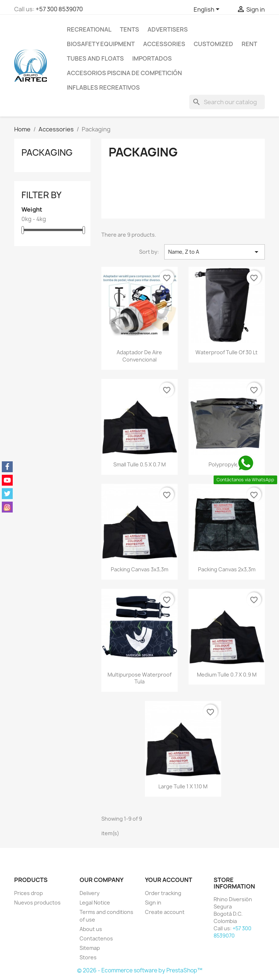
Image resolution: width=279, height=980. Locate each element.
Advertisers (168, 29)
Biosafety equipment (101, 44)
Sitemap (90, 948)
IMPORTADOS (152, 58)
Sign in (153, 903)
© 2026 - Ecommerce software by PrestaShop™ (140, 970)
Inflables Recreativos (103, 87)
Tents (130, 29)
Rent (249, 44)
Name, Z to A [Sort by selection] (215, 252)
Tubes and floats (95, 58)
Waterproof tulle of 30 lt (227, 352)
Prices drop (29, 893)
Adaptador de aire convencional (139, 356)
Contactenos (96, 938)
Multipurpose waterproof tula (139, 678)
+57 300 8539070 (59, 9)
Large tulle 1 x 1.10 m (183, 786)
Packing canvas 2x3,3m (227, 569)
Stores (88, 957)
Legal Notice (95, 903)
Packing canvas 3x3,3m (139, 569)
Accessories (164, 44)
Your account (169, 880)
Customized (213, 44)
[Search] (227, 102)
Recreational (89, 29)
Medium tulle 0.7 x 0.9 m (227, 675)
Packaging (47, 152)
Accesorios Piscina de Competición (124, 73)
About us (91, 929)
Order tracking (163, 893)
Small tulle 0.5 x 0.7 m (139, 464)
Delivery (90, 893)
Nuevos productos (37, 903)
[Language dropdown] (208, 10)
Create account (165, 912)
